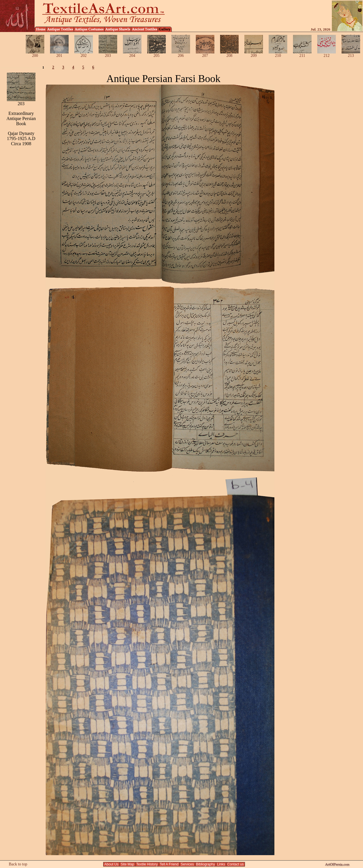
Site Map (127, 864)
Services (187, 864)
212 (327, 54)
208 (229, 54)
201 (59, 54)
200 (35, 54)
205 (156, 54)
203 (108, 54)
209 (254, 54)
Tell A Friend (169, 864)
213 (351, 54)
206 (181, 54)
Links (221, 864)
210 (278, 54)
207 (205, 54)
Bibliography (206, 864)
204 (132, 54)
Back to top (18, 864)
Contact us (236, 864)
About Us (111, 864)
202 (84, 54)
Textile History (147, 864)
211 (302, 54)
